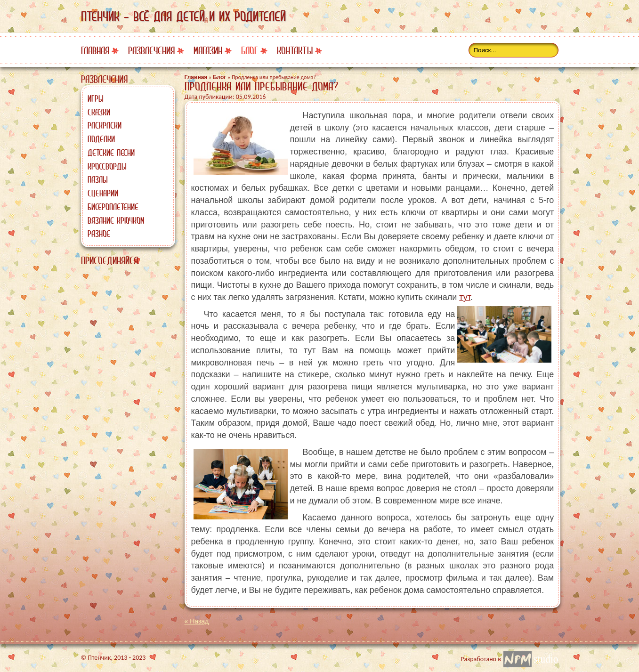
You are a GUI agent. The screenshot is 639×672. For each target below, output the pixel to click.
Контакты (295, 51)
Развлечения (151, 51)
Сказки (99, 112)
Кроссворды (107, 166)
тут (465, 297)
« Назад (197, 621)
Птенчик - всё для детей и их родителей (183, 16)
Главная (95, 51)
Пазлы (98, 179)
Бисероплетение (113, 207)
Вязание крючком (116, 220)
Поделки (101, 139)
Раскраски (105, 125)
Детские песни (111, 153)
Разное (99, 234)
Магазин (208, 51)
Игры (96, 98)
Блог (250, 51)
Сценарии (103, 193)
